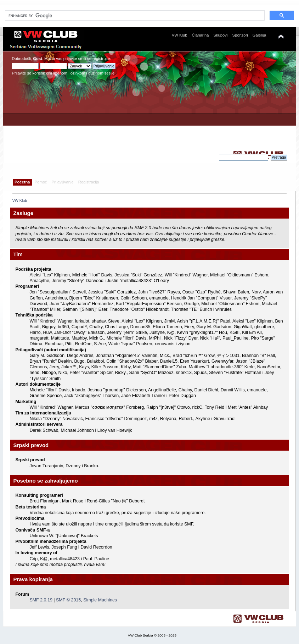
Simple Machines (100, 600)
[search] (134, 16)
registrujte (101, 59)
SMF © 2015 (68, 600)
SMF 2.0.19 (41, 600)
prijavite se (73, 59)
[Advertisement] (224, 104)
